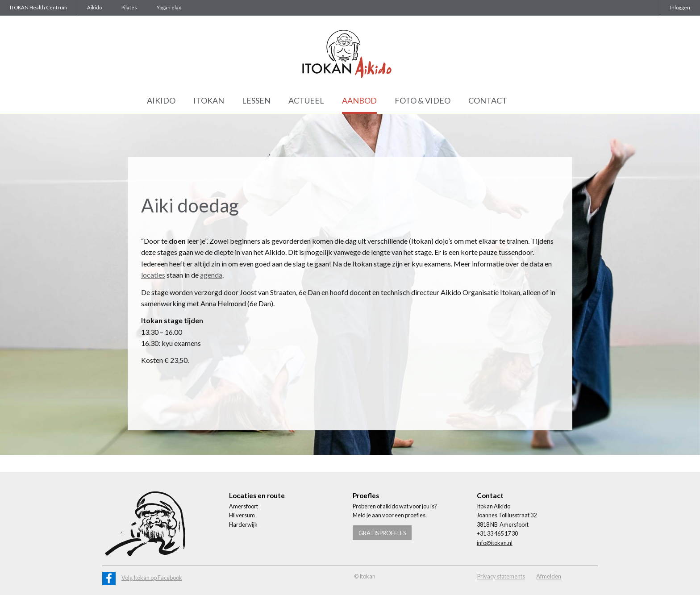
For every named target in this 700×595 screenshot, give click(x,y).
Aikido (94, 7)
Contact (488, 100)
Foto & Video (423, 100)
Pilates (129, 7)
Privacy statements (501, 576)
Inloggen (680, 7)
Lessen (256, 100)
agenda (211, 275)
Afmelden (549, 576)
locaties (153, 275)
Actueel (306, 100)
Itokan (209, 100)
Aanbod (359, 100)
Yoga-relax (169, 7)
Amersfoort (244, 506)
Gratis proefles (382, 533)
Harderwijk (243, 524)
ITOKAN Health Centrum (38, 7)
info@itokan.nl (495, 543)
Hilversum (242, 515)
